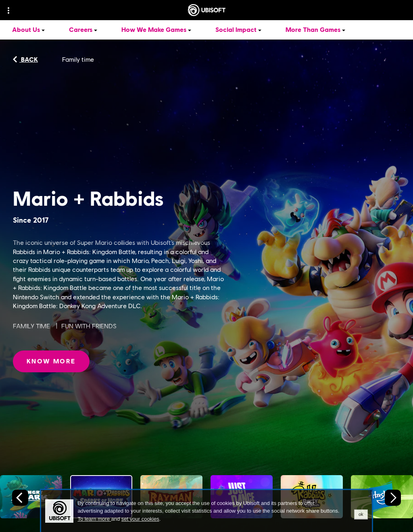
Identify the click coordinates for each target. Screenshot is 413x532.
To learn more (94, 519)
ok (361, 514)
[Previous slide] (20, 498)
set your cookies (140, 519)
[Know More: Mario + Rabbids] (51, 361)
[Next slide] (393, 498)
